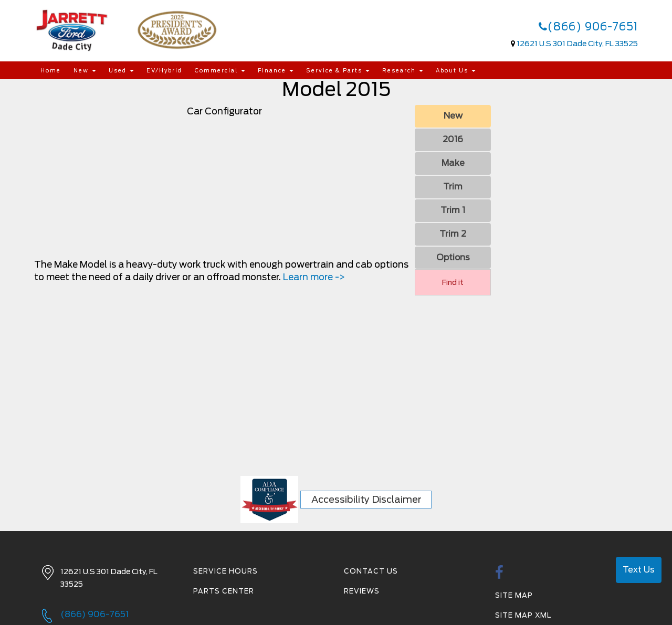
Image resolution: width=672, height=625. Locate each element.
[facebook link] (500, 575)
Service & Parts (338, 70)
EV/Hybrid (164, 70)
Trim (453, 187)
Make (453, 163)
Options (453, 257)
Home (51, 70)
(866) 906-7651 (588, 27)
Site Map (514, 595)
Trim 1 (453, 210)
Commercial (220, 70)
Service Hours (225, 571)
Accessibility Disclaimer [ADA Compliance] (366, 499)
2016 (453, 139)
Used (121, 70)
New (85, 70)
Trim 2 (453, 234)
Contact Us (371, 571)
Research (403, 70)
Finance (276, 70)
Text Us (639, 570)
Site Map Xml (523, 615)
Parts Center (224, 591)
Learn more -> (314, 277)
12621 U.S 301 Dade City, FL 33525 (577, 44)
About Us (456, 70)
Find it (453, 282)
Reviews (362, 591)
